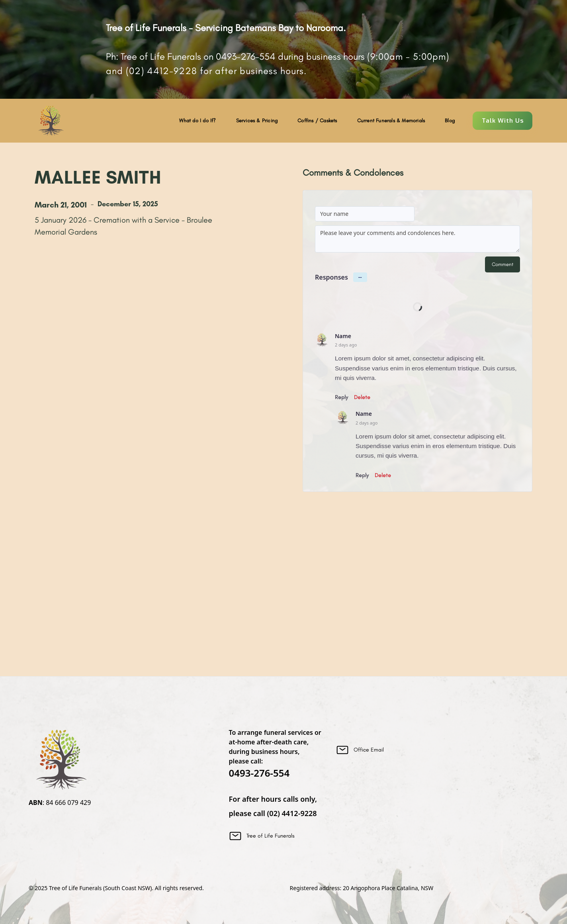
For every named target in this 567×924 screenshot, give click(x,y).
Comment (502, 264)
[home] (51, 121)
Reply (341, 397)
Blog (450, 120)
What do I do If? (197, 120)
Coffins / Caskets (317, 120)
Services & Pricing (257, 120)
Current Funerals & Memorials (391, 120)
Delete (362, 397)
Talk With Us (503, 121)
